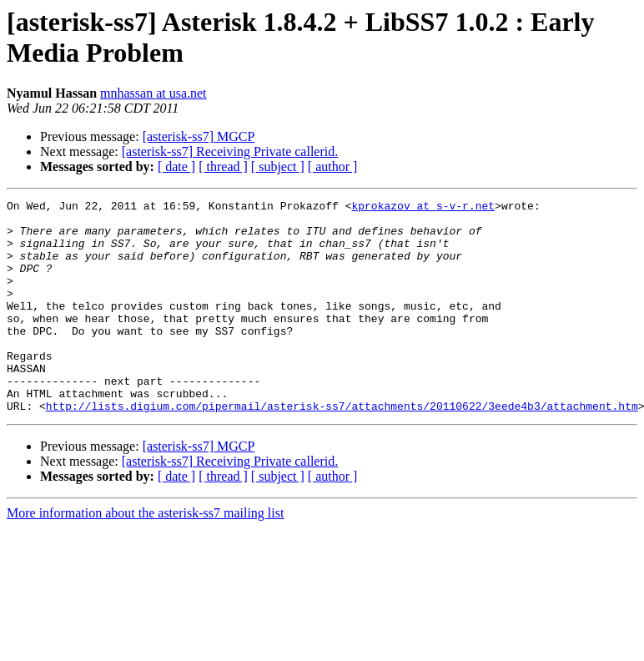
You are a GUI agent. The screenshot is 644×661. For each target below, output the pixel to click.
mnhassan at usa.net (153, 93)
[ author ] (333, 167)
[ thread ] (223, 167)
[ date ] (176, 167)
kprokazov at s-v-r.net (423, 208)
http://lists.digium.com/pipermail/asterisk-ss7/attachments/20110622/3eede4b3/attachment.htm (342, 448)
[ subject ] (278, 167)
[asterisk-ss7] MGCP (199, 136)
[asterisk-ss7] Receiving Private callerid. (230, 151)
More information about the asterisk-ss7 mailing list (145, 555)
